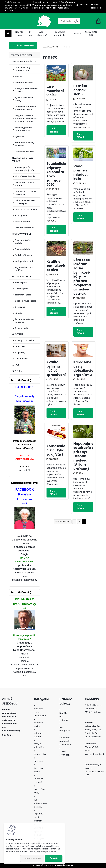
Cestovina (20, 307)
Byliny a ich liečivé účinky (24, 99)
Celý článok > (56, 130)
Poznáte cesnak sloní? (80, 90)
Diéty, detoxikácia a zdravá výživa (25, 202)
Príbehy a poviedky (24, 340)
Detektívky (20, 346)
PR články (17, 371)
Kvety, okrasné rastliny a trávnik (26, 90)
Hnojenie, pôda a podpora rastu (23, 129)
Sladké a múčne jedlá (25, 301)
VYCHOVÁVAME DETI (22, 234)
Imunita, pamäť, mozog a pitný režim (25, 169)
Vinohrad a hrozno (24, 83)
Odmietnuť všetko (32, 858)
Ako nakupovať (41, 34)
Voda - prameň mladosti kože (81, 172)
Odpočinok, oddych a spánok (25, 184)
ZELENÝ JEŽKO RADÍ (91, 34)
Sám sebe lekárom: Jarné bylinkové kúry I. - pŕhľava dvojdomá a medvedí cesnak (82, 277)
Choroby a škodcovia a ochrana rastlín (26, 108)
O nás (30, 34)
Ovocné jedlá (21, 328)
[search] (66, 21)
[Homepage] (8, 34)
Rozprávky (20, 353)
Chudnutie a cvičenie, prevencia (26, 193)
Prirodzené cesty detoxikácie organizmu (83, 369)
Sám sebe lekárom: (24, 228)
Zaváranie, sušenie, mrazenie (24, 144)
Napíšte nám (19, 34)
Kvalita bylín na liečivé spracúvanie (57, 368)
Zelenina (19, 77)
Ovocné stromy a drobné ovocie (23, 69)
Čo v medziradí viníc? (55, 91)
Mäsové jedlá (21, 289)
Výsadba (19, 137)
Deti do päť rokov (23, 255)
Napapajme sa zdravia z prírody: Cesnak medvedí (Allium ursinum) (83, 456)
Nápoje (18, 313)
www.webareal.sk (64, 865)
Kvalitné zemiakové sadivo (56, 266)
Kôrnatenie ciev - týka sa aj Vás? (56, 450)
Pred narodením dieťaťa (23, 242)
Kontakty (76, 33)
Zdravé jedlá (21, 283)
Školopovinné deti (24, 261)
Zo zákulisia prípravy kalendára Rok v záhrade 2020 (56, 174)
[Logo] (23, 21)
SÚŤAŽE (15, 365)
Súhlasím (54, 858)
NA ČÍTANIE (17, 334)
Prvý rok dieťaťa (23, 249)
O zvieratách (21, 359)
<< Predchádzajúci (63, 522)
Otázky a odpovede (25, 152)
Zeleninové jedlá (23, 295)
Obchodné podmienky (60, 34)
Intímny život (21, 216)
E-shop (23, 45)
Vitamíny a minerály (25, 176)
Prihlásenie (84, 5)
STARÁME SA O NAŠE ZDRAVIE (22, 159)
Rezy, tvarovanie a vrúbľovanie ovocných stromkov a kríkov (26, 119)
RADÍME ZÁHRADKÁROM (24, 61)
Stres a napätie (23, 222)
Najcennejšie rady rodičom (24, 269)
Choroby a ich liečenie (26, 209)
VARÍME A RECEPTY (21, 276)
